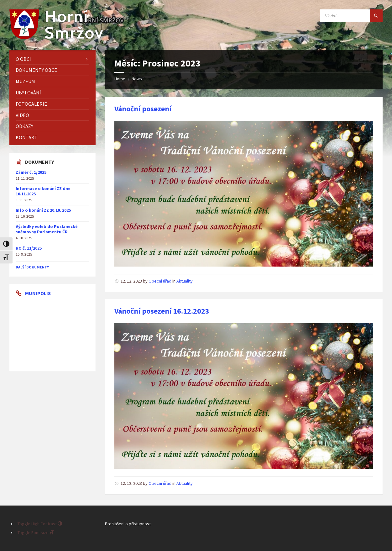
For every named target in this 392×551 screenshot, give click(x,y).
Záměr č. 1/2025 (31, 172)
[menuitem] (52, 59)
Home (120, 79)
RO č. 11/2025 (29, 248)
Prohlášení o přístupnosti (128, 524)
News (137, 79)
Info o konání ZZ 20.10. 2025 (43, 210)
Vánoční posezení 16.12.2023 (162, 311)
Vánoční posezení (143, 109)
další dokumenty (32, 267)
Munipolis (38, 293)
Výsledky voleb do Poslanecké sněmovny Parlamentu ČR (47, 229)
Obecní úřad (160, 281)
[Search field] (351, 16)
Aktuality (185, 281)
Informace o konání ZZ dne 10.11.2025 (43, 191)
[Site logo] (56, 37)
